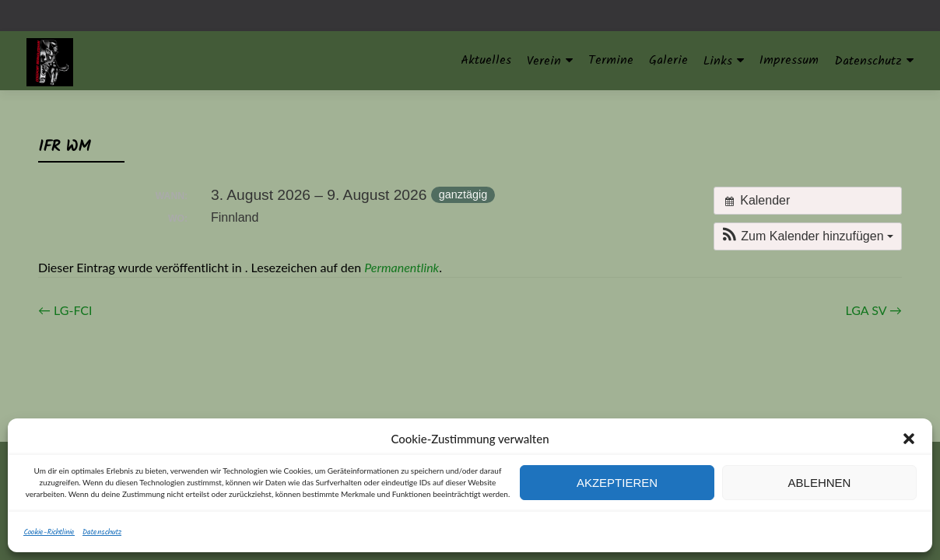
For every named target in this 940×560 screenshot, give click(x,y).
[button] (909, 439)
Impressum (789, 60)
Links (718, 61)
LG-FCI (65, 310)
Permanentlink (402, 267)
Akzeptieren (617, 483)
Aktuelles (486, 60)
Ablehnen (820, 483)
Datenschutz (102, 532)
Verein (544, 61)
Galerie (668, 60)
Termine (611, 60)
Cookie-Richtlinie (49, 532)
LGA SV (874, 310)
